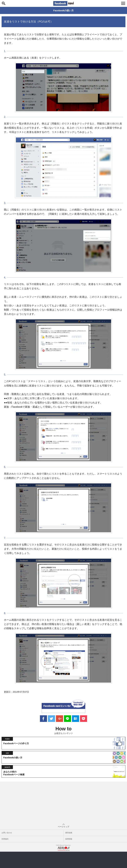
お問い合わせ (7, 833)
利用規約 (5, 839)
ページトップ (63, 826)
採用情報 (69, 839)
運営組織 (69, 833)
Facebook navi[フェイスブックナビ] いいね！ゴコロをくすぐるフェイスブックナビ (63, 3)
